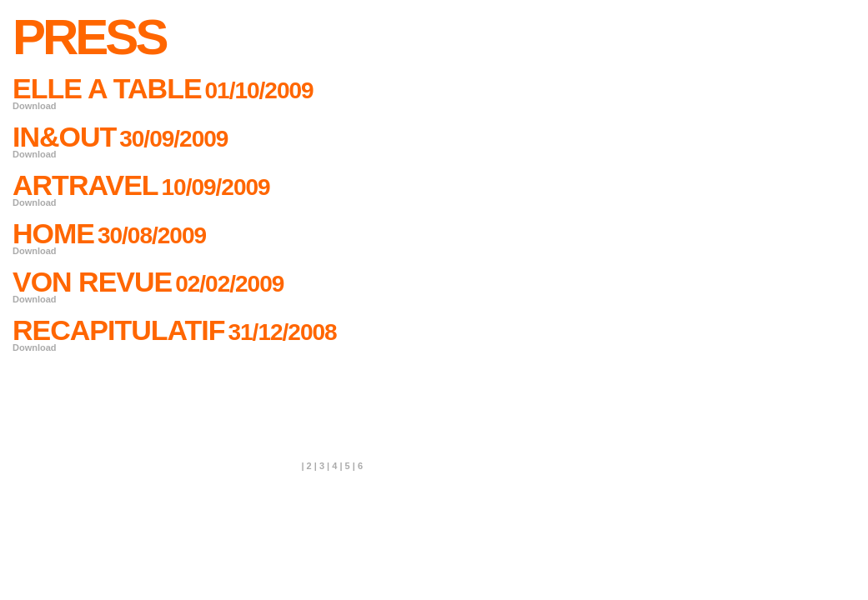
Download (35, 106)
